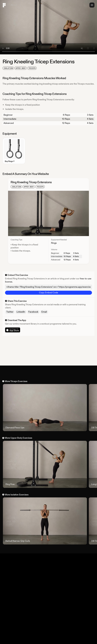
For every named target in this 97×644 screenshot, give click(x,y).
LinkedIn (21, 312)
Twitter (10, 312)
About (14, 5)
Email (44, 312)
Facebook (33, 312)
